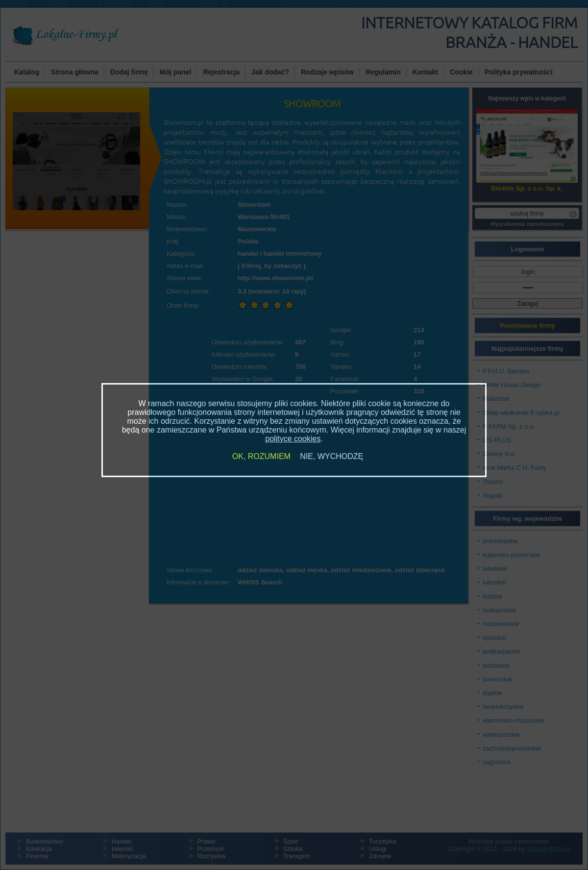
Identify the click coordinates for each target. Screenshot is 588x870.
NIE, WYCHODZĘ (331, 456)
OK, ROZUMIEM (261, 456)
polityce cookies (293, 439)
